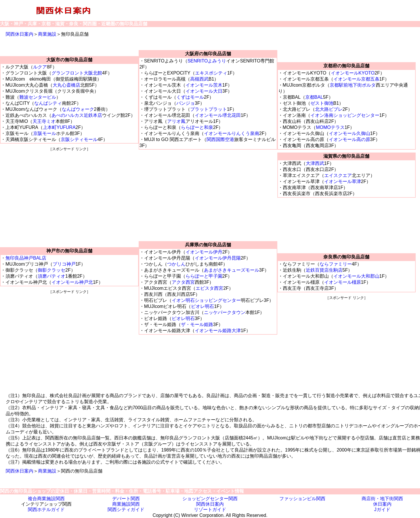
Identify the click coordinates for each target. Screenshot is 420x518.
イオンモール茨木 (204, 85)
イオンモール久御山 (350, 133)
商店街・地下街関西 (382, 499)
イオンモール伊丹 (204, 252)
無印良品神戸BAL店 (26, 258)
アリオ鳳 (176, 121)
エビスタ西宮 (209, 288)
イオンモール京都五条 (356, 79)
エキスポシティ (211, 73)
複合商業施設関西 (46, 499)
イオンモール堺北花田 (218, 115)
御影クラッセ (51, 270)
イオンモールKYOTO (353, 73)
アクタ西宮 (183, 282)
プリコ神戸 (64, 264)
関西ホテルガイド (46, 510)
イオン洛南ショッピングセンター (345, 115)
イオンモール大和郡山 (356, 276)
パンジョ (186, 103)
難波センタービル (38, 97)
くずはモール (190, 97)
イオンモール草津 (343, 181)
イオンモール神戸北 (72, 282)
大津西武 (315, 163)
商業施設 (47, 34)
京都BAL (314, 97)
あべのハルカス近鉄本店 (77, 115)
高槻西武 (199, 79)
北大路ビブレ (329, 109)
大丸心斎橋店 (66, 85)
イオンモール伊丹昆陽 (218, 258)
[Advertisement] (69, 192)
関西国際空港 (220, 139)
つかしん (176, 264)
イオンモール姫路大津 (218, 331)
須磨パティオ (51, 276)
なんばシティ (48, 103)
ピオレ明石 (203, 306)
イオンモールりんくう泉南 (232, 133)
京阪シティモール (79, 139)
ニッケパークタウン (225, 312)
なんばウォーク (78, 109)
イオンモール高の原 (350, 139)
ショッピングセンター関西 (210, 499)
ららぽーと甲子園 (204, 276)
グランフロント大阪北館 (77, 73)
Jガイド (382, 510)
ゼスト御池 (322, 103)
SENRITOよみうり (207, 61)
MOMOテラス (330, 127)
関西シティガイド (126, 510)
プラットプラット (209, 109)
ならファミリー (336, 264)
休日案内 (382, 504)
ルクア (40, 67)
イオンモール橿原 (343, 282)
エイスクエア (338, 175)
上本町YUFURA (59, 127)
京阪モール (45, 133)
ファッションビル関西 (302, 499)
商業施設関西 (126, 504)
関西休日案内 (20, 34)
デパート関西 (126, 499)
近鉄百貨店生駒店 (324, 270)
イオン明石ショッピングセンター (206, 300)
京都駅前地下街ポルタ (353, 85)
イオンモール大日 (204, 91)
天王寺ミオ (44, 121)
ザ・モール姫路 (197, 324)
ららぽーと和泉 (197, 127)
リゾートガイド (210, 510)
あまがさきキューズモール (232, 270)
